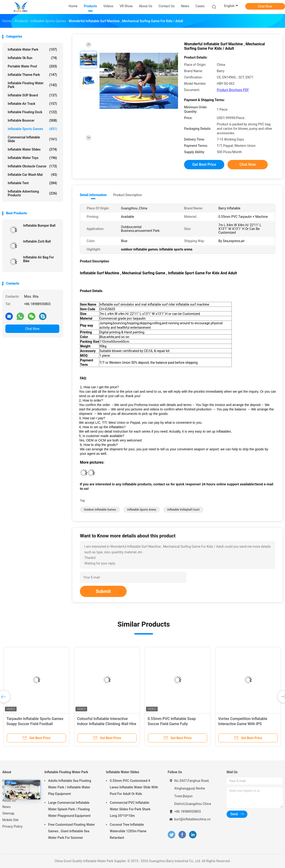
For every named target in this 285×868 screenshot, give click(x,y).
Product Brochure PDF (233, 90)
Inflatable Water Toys (32, 158)
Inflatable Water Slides (32, 149)
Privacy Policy (12, 826)
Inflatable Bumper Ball (39, 226)
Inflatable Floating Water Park (32, 85)
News (6, 807)
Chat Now (265, 6)
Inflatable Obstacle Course (32, 166)
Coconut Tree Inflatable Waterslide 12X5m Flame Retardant (128, 831)
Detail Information (93, 195)
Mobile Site (11, 820)
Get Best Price (204, 164)
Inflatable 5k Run (32, 58)
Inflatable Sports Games (32, 129)
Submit (103, 591)
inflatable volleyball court (183, 510)
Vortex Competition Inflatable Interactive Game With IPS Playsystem (243, 724)
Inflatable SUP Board (32, 95)
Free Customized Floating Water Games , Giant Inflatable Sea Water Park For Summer (71, 831)
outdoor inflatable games (100, 510)
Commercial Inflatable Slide (32, 139)
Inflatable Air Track (32, 104)
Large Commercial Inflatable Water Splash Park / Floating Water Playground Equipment (69, 809)
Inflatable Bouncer (32, 120)
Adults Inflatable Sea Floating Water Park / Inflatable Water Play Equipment (70, 787)
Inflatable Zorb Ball (37, 241)
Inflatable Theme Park (32, 75)
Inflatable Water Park (32, 49)
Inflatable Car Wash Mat (32, 175)
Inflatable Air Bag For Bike (39, 259)
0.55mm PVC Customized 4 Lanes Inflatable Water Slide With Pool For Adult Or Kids (134, 787)
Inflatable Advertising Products (32, 193)
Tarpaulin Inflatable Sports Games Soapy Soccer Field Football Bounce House (35, 724)
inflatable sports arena (142, 510)
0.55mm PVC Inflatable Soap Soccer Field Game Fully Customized (172, 724)
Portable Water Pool (32, 66)
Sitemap (8, 813)
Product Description (127, 195)
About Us (9, 800)
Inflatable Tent (32, 183)
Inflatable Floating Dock (32, 112)
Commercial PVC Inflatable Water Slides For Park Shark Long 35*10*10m (130, 809)
